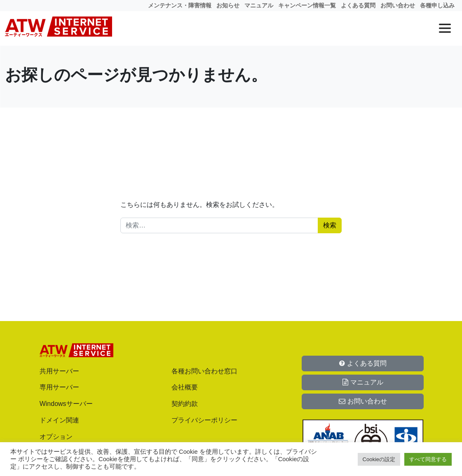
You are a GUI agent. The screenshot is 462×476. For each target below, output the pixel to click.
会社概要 (185, 387)
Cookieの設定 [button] (379, 459)
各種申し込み (437, 5)
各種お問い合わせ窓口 (204, 371)
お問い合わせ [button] (363, 401)
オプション (56, 437)
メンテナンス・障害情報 (180, 5)
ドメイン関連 (59, 420)
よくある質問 (358, 5)
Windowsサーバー (66, 404)
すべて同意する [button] (428, 459)
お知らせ (228, 5)
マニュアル (259, 5)
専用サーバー (59, 387)
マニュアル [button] (363, 382)
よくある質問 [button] (363, 363)
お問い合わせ (398, 5)
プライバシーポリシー (204, 420)
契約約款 (185, 404)
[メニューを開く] (445, 28)
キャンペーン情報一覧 (307, 5)
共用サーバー (59, 371)
